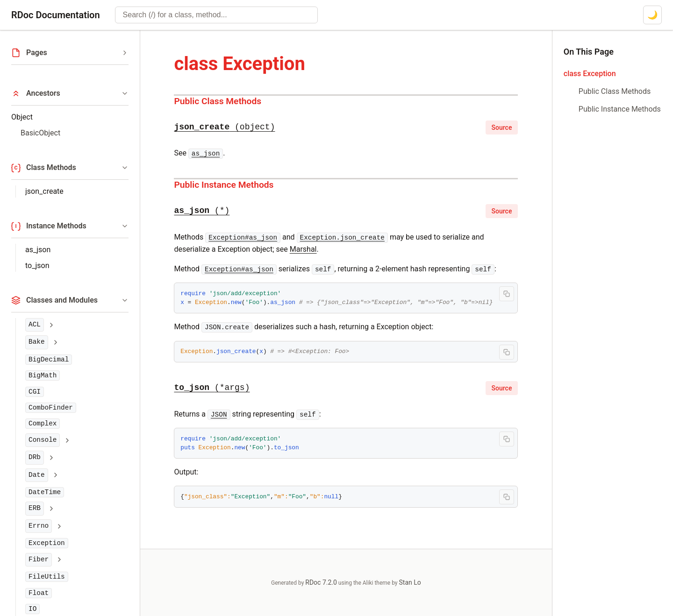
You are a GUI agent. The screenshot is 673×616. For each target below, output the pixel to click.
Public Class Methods (218, 101)
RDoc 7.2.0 (321, 582)
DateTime (45, 492)
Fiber (39, 559)
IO (32, 609)
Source (502, 127)
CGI (35, 392)
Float (39, 593)
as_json (38, 250)
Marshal (303, 249)
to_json (37, 266)
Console (43, 440)
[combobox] (216, 15)
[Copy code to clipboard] (507, 294)
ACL (35, 325)
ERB (35, 508)
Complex (43, 424)
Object (22, 117)
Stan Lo (410, 582)
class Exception (590, 74)
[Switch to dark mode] (652, 15)
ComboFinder (51, 408)
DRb (35, 457)
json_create (44, 191)
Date (37, 475)
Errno (39, 526)
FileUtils (47, 577)
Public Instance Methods (224, 185)
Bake (37, 342)
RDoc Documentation (56, 15)
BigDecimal (49, 360)
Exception (47, 543)
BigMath (43, 375)
